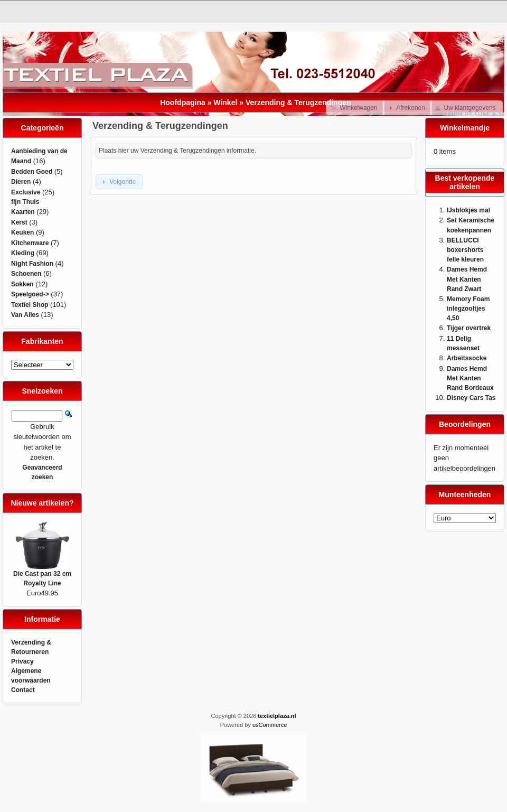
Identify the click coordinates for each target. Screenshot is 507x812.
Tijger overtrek (469, 328)
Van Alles (25, 315)
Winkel (225, 102)
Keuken (22, 232)
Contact (23, 690)
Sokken (22, 284)
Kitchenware (30, 243)
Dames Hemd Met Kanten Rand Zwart (467, 279)
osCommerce (270, 725)
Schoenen (26, 274)
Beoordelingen (465, 424)
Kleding (23, 253)
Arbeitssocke (467, 358)
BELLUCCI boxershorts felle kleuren (465, 250)
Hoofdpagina (183, 102)
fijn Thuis (25, 202)
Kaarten (23, 212)
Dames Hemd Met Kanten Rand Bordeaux (470, 379)
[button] (355, 108)
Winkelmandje (465, 128)
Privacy (22, 661)
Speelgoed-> (30, 294)
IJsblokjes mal (468, 210)
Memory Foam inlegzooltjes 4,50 (468, 309)
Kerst (19, 222)
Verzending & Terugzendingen (298, 102)
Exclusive (26, 192)
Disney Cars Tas (471, 398)
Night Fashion (32, 264)
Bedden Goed (32, 172)
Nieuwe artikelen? (42, 503)
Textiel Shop (30, 305)
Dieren (21, 182)
